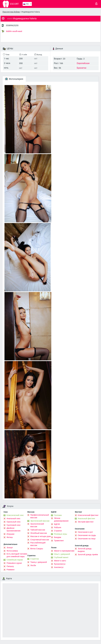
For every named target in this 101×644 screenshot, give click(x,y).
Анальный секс (13, 518)
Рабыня (58, 527)
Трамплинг (59, 541)
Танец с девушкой (39, 562)
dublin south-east (12, 31)
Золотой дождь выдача (85, 550)
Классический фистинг (88, 515)
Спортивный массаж (40, 540)
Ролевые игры (61, 534)
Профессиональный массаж (40, 516)
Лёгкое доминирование (61, 520)
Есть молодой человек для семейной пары (17, 555)
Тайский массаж (38, 530)
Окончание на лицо (87, 539)
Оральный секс (14, 522)
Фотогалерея (14, 79)
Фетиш (10, 537)
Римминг (11, 570)
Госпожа (58, 515)
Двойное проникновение (14, 529)
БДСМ (57, 524)
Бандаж (58, 537)
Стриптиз (35, 559)
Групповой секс (14, 525)
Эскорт (10, 548)
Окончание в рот (85, 532)
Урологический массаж (37, 525)
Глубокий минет (61, 557)
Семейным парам (15, 560)
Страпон (58, 531)
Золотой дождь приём (88, 554)
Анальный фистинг (87, 518)
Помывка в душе (14, 563)
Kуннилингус (60, 564)
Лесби (33, 565)
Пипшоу (10, 566)
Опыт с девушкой (62, 554)
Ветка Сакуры (37, 549)
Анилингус (59, 567)
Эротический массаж (40, 521)
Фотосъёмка (12, 551)
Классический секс (15, 515)
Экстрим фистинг (86, 522)
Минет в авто (60, 561)
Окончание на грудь (87, 535)
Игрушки (10, 534)
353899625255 (12, 25)
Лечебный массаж (39, 533)
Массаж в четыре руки (41, 536)
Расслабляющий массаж (38, 544)
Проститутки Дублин (11, 12)
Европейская (83, 63)
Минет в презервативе (64, 551)
